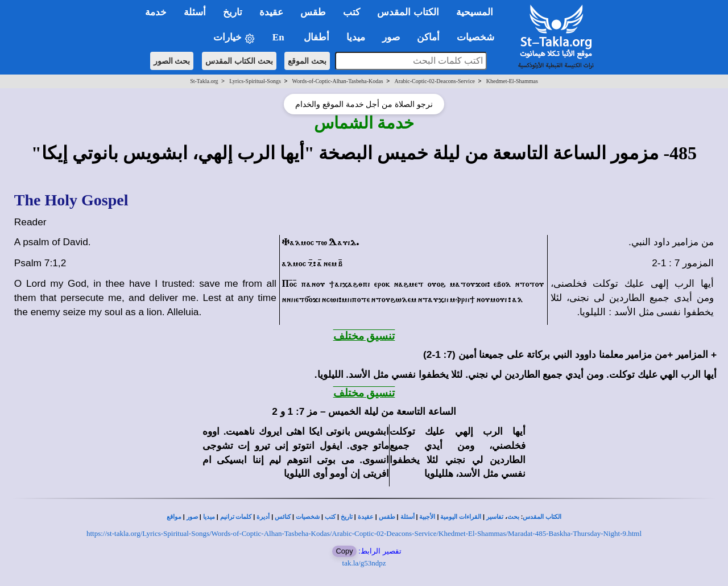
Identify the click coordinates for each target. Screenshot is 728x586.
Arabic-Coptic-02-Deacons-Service (435, 81)
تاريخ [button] (233, 12)
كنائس (283, 517)
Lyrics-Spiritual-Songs (255, 81)
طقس (387, 517)
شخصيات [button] (479, 37)
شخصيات (308, 517)
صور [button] (391, 37)
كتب (330, 517)
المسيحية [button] (475, 12)
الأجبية (427, 517)
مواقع (174, 517)
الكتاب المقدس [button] (408, 12)
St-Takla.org (204, 81)
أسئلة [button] (195, 12)
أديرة (263, 517)
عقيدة (366, 517)
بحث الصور (172, 61)
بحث (513, 517)
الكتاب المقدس (542, 517)
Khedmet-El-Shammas (512, 81)
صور (192, 517)
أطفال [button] (317, 37)
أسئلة (408, 517)
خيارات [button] (234, 38)
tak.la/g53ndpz (364, 563)
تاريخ (347, 517)
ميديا (209, 517)
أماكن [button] (428, 37)
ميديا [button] (356, 37)
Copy (344, 551)
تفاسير (495, 517)
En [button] (280, 37)
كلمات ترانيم (236, 517)
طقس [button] (313, 12)
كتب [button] (351, 12)
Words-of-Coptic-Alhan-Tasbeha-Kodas (338, 81)
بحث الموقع (307, 61)
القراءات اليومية (461, 517)
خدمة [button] (156, 12)
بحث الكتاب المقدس (239, 61)
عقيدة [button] (271, 12)
